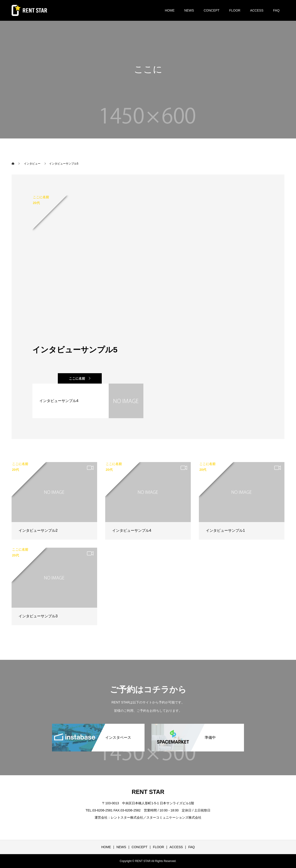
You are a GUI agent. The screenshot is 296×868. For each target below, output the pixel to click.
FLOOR (235, 10)
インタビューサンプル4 (132, 530)
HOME (170, 10)
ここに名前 (77, 378)
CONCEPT (212, 10)
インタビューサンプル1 (225, 530)
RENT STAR (148, 792)
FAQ (276, 10)
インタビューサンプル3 (38, 616)
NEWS (189, 10)
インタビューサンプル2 (38, 530)
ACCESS (257, 10)
